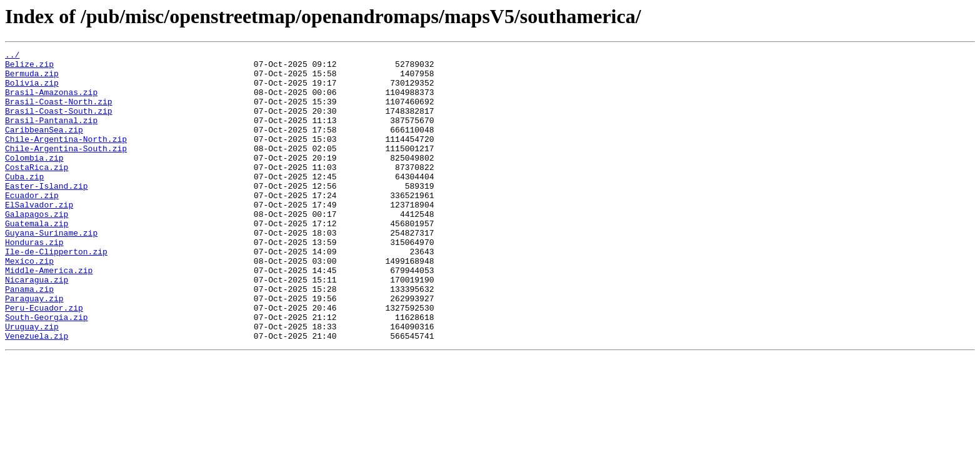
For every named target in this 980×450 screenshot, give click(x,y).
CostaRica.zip (37, 191)
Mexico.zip (29, 304)
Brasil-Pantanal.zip (51, 135)
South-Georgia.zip (47, 371)
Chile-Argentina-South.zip (66, 169)
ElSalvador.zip (39, 236)
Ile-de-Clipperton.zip (56, 292)
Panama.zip (29, 337)
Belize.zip (29, 67)
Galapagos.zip (37, 247)
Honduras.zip (34, 281)
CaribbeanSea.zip (44, 146)
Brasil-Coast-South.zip (59, 124)
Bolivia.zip (32, 90)
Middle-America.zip (49, 315)
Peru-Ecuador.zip (44, 360)
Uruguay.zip (32, 382)
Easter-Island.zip (47, 214)
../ (12, 56)
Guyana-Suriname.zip (51, 270)
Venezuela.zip (37, 394)
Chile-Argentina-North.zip (66, 157)
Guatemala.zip (37, 259)
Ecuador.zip (32, 225)
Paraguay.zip (34, 349)
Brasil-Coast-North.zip (59, 112)
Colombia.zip (34, 180)
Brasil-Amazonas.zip (51, 101)
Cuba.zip (24, 202)
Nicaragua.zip (37, 326)
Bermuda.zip (32, 79)
